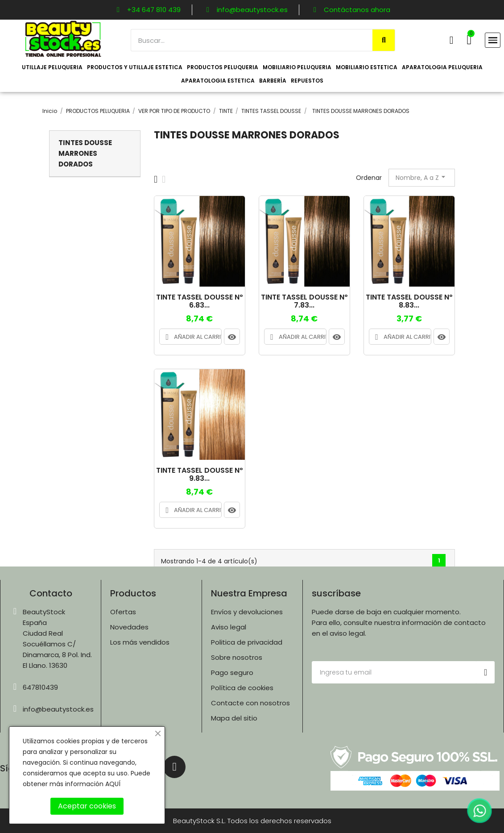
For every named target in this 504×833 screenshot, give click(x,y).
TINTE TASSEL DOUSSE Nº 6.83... (200, 301)
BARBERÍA (273, 81)
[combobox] (247, 40)
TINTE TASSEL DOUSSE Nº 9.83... (200, 474)
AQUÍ (113, 784)
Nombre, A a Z (422, 177)
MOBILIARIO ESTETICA (367, 67)
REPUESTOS (307, 81)
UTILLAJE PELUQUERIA (52, 67)
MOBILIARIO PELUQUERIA (297, 67)
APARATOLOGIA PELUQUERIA (442, 67)
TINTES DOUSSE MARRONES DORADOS (85, 153)
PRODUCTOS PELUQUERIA (223, 67)
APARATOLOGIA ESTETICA (218, 81)
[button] (469, 40)
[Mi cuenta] (452, 40)
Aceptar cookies (87, 806)
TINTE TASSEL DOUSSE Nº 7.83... (304, 301)
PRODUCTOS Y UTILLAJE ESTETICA (135, 67)
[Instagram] (174, 767)
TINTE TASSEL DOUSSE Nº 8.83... (409, 301)
